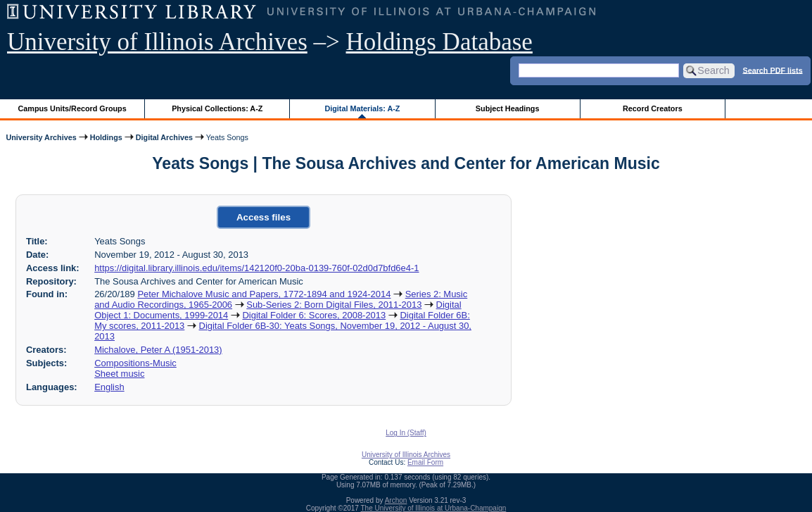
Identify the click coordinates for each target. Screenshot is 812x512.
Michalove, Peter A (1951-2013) (158, 350)
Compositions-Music (135, 363)
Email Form (425, 462)
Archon (396, 500)
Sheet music (119, 374)
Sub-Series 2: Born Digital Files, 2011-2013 (334, 305)
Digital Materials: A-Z (362, 108)
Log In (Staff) (406, 433)
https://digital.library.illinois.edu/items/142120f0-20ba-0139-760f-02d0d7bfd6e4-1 (256, 268)
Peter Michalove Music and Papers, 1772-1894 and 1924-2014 (264, 294)
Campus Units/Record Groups (72, 108)
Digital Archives (164, 137)
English (109, 387)
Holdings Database (439, 42)
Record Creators (653, 108)
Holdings (106, 137)
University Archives (41, 137)
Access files (264, 217)
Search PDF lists (772, 70)
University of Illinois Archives (157, 42)
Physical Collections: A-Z (217, 108)
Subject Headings (508, 108)
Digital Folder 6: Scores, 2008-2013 (314, 315)
